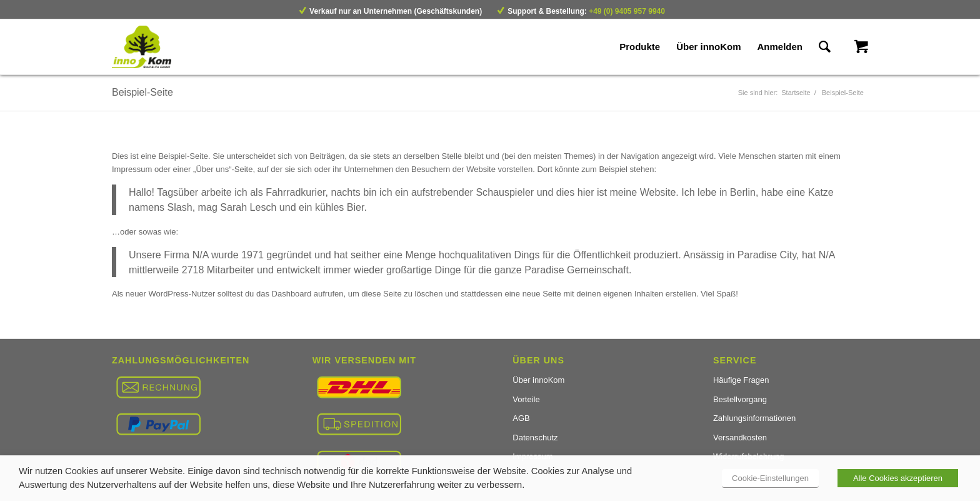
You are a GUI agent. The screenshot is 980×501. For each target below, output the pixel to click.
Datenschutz (535, 438)
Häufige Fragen (741, 380)
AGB (521, 418)
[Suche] (825, 47)
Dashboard (292, 294)
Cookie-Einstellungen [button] (770, 478)
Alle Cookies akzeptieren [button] (898, 478)
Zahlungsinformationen (754, 418)
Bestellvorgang (740, 399)
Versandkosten (740, 438)
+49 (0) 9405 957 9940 (627, 11)
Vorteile (526, 399)
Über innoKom (538, 380)
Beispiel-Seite (142, 92)
